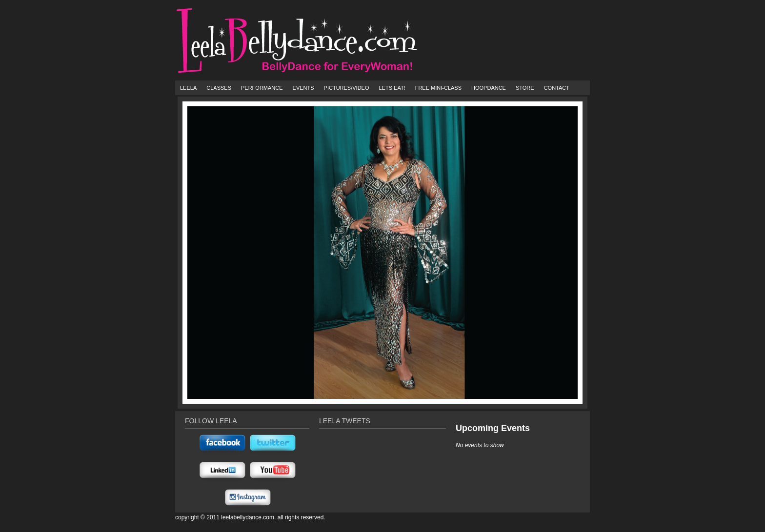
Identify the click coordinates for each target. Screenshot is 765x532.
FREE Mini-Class (438, 88)
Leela (188, 88)
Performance (262, 88)
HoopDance (489, 88)
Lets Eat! (392, 88)
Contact (557, 88)
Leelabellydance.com (248, 517)
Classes (219, 88)
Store (525, 88)
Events (303, 88)
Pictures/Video (347, 88)
